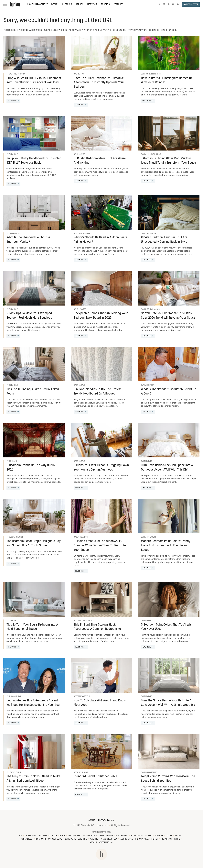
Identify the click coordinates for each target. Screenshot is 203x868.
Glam (101, 836)
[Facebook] (160, 5)
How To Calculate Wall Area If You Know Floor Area (100, 703)
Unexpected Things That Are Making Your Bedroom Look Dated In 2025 (101, 316)
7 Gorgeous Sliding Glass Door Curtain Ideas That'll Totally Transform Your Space (168, 161)
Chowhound (30, 836)
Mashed (178, 836)
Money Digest (27, 839)
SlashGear (107, 839)
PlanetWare (70, 839)
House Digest (137, 836)
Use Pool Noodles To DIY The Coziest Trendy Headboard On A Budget (98, 392)
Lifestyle (92, 5)
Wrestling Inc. (106, 842)
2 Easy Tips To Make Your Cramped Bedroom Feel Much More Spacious (29, 316)
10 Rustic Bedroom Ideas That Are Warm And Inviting (100, 161)
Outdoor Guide (55, 839)
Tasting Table (126, 839)
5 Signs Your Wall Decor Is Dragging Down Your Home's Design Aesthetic (101, 468)
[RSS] (178, 5)
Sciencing (83, 839)
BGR (21, 836)
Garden (80, 5)
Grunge (110, 836)
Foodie (62, 836)
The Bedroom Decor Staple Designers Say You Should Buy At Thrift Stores (34, 543)
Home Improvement (37, 5)
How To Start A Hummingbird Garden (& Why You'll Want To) (167, 81)
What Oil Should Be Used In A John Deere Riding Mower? (100, 240)
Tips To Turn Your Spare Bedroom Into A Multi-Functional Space (32, 627)
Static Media (87, 825)
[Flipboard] (173, 5)
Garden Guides (90, 836)
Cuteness (43, 836)
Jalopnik (159, 836)
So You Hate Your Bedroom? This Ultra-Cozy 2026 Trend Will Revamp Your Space (168, 316)
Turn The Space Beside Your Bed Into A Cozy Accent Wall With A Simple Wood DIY (168, 703)
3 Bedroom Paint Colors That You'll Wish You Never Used (167, 627)
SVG (116, 839)
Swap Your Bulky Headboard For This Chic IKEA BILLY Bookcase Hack (34, 161)
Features (118, 5)
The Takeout (166, 839)
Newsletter (191, 4)
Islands (149, 836)
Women (93, 842)
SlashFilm (94, 839)
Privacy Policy (106, 821)
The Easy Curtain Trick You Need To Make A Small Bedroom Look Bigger (33, 779)
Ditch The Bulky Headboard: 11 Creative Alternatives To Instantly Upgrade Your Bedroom (99, 83)
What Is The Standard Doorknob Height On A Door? (169, 392)
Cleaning (67, 5)
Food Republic (74, 836)
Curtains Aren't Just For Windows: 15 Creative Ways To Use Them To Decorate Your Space (100, 546)
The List (155, 839)
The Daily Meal (142, 839)
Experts (105, 5)
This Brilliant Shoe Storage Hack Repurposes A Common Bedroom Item (98, 627)
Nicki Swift (41, 839)
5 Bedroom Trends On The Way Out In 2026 (31, 468)
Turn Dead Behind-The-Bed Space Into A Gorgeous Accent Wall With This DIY (167, 468)
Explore (53, 836)
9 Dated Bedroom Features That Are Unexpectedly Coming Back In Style (164, 240)
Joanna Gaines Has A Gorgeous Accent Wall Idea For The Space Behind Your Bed (33, 703)
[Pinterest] (169, 5)
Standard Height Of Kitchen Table (95, 777)
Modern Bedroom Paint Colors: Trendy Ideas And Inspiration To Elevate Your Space (166, 546)
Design (55, 5)
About (92, 821)
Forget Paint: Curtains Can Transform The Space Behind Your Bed (168, 779)
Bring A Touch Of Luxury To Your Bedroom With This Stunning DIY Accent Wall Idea (34, 81)
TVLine (177, 839)
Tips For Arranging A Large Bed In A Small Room (33, 392)
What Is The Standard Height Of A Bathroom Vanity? (28, 240)
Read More (12, 101)
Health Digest (122, 836)
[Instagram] (164, 5)
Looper (169, 836)
